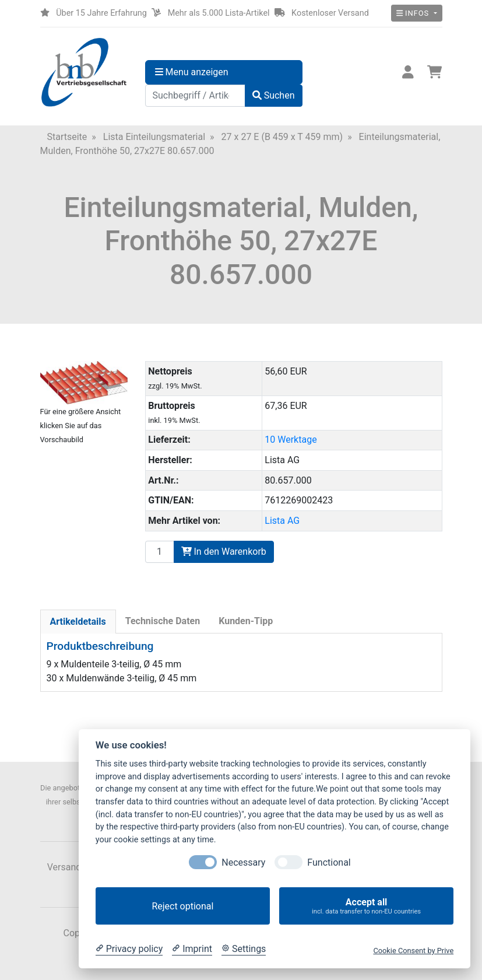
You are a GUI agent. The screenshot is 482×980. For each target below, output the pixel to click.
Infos (414, 13)
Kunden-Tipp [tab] (246, 621)
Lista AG (282, 521)
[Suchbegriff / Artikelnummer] (195, 96)
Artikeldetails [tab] (78, 622)
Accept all (366, 906)
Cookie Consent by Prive (413, 951)
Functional (329, 862)
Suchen (274, 95)
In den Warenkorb (224, 552)
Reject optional (182, 906)
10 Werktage (291, 440)
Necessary (243, 862)
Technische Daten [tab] (163, 621)
